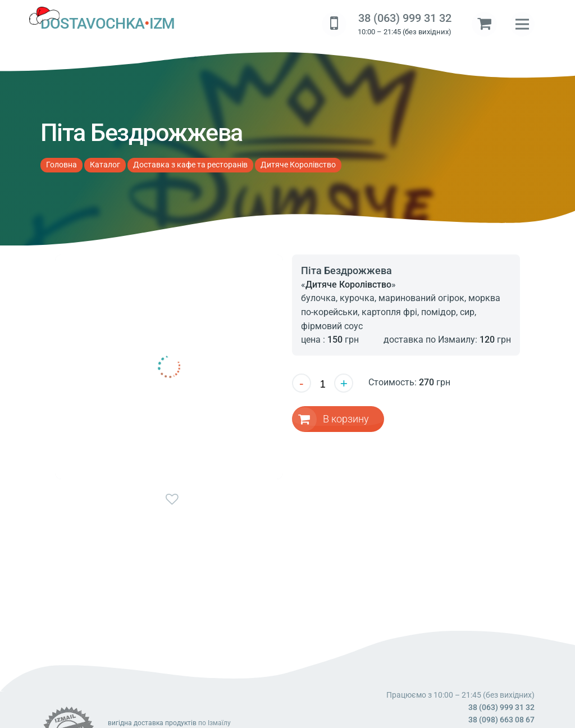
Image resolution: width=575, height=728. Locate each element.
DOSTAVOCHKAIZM (108, 24)
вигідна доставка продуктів (152, 723)
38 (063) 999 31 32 (405, 18)
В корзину (346, 419)
